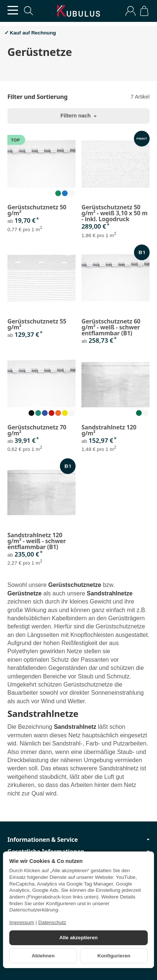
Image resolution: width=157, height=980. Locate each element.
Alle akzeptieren (78, 938)
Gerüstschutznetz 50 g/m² (37, 210)
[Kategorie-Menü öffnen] (13, 10)
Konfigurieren (114, 956)
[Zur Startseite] (78, 11)
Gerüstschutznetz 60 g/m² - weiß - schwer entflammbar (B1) (111, 327)
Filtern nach (78, 116)
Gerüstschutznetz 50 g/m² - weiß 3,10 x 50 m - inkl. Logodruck (114, 213)
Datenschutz (52, 922)
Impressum (22, 922)
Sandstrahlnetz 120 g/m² (109, 430)
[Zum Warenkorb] (144, 11)
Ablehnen (43, 956)
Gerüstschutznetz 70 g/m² (37, 430)
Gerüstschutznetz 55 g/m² (37, 324)
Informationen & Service (78, 840)
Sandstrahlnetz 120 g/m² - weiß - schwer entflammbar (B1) (37, 541)
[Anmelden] (131, 11)
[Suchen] (29, 11)
